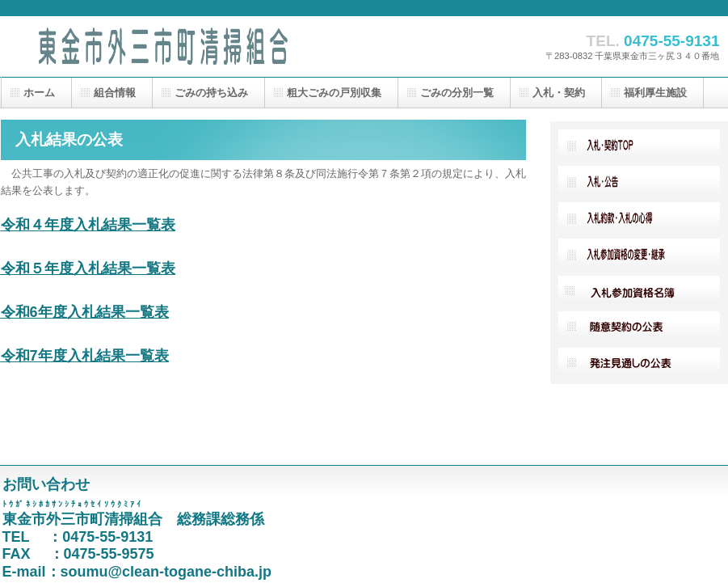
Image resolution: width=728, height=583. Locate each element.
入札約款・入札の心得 (639, 216)
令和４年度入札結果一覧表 (88, 225)
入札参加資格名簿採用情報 (639, 289)
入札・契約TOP (639, 144)
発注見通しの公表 (639, 362)
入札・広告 (639, 180)
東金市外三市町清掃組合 (162, 46)
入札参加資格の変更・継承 (639, 253)
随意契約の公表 (639, 325)
